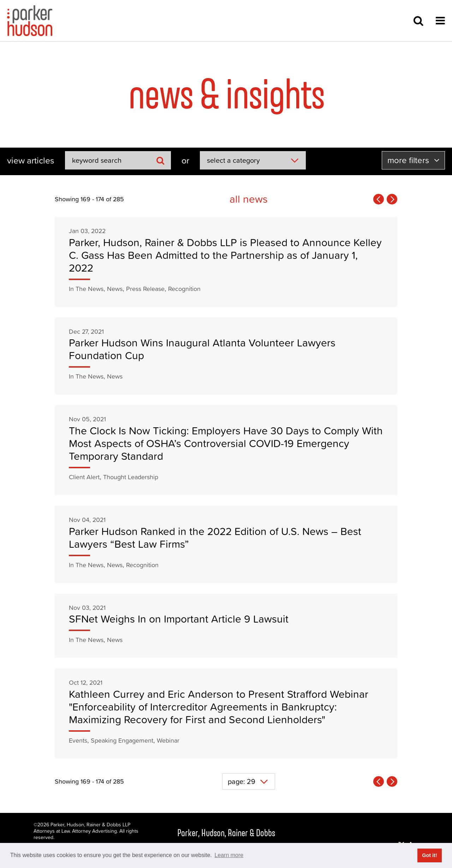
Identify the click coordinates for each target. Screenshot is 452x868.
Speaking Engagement (122, 740)
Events (78, 740)
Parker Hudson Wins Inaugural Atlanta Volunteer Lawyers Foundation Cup (202, 349)
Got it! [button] (429, 855)
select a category (233, 160)
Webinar (168, 740)
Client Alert (84, 477)
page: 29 (242, 781)
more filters (413, 160)
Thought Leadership (131, 477)
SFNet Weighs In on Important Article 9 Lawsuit (179, 619)
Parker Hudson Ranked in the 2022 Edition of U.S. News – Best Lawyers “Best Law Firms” (215, 538)
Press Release (145, 289)
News (115, 289)
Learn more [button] (229, 855)
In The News (86, 289)
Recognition (184, 289)
